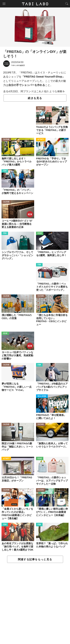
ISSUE (40, 233)
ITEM (5, 171)
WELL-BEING (42, 396)
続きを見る (35, 98)
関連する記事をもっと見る (35, 559)
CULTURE (41, 108)
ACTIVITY (41, 140)
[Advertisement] (35, 604)
